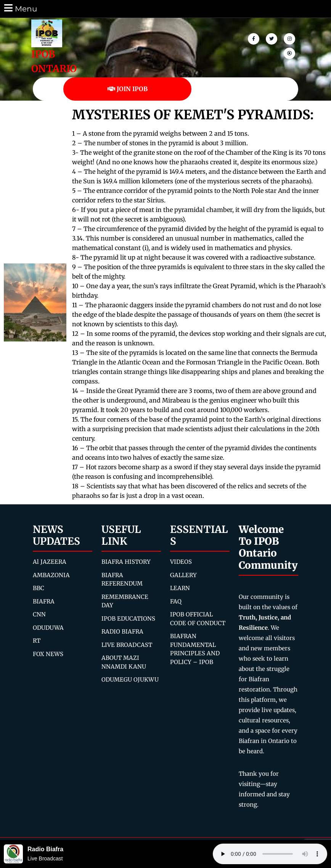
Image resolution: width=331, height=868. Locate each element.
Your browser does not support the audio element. (270, 854)
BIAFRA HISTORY (126, 562)
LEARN (180, 588)
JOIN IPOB (128, 89)
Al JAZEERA (50, 562)
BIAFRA (44, 601)
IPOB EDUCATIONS (128, 619)
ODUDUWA (48, 628)
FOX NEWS (48, 654)
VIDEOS (181, 562)
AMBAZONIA (51, 575)
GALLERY (183, 575)
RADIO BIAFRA (122, 631)
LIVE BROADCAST (127, 645)
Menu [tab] (20, 8)
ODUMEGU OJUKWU (130, 679)
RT (37, 641)
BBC (39, 588)
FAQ (176, 601)
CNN (39, 614)
